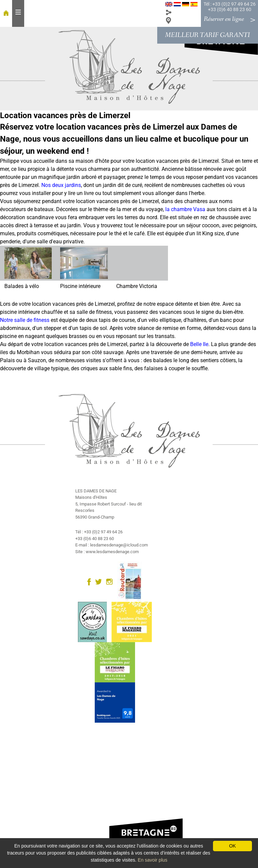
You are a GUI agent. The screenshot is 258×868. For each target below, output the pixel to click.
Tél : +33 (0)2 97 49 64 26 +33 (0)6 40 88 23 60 (230, 7)
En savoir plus (153, 860)
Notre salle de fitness (25, 320)
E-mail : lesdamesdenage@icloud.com (112, 545)
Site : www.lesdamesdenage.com (107, 552)
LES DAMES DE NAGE (96, 491)
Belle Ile (199, 344)
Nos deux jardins (61, 185)
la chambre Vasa (185, 209)
